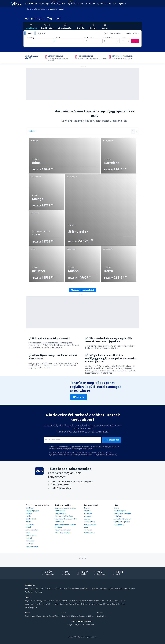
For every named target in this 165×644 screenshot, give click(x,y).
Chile (41, 588)
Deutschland (81, 600)
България (51, 600)
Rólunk (116, 508)
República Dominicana (80, 588)
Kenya (33, 616)
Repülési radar (60, 511)
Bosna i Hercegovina (38, 600)
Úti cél (58, 38)
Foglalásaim (118, 516)
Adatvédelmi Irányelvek (122, 519)
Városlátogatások (58, 4)
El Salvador (49, 588)
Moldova (40, 604)
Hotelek (28, 522)
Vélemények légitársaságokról (66, 519)
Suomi (115, 604)
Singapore (83, 616)
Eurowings (88, 516)
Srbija (85, 604)
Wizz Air (87, 511)
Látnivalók (112, 4)
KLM (86, 527)
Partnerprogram (120, 511)
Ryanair (87, 508)
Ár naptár (58, 527)
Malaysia (75, 616)
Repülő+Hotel (31, 4)
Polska (71, 604)
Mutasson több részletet (82, 290)
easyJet (87, 519)
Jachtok (28, 527)
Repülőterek (59, 522)
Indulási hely (30, 38)
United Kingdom (31, 607)
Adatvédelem (118, 524)
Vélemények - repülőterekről (65, 524)
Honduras (103, 588)
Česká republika (61, 600)
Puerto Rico (29, 592)
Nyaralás (72, 4)
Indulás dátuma (89, 38)
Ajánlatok (101, 4)
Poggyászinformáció (63, 530)
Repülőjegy (44, 4)
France (96, 600)
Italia (123, 600)
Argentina (28, 588)
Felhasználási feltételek (122, 513)
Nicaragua (119, 588)
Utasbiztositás (31, 535)
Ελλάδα (103, 600)
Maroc (39, 616)
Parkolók (29, 538)
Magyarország (30, 604)
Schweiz (121, 604)
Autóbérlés (90, 4)
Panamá (127, 588)
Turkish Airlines (90, 522)
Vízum (28, 533)
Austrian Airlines (90, 524)
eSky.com (78, 625)
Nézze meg (79, 397)
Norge (56, 604)
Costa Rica (67, 588)
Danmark (71, 600)
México (111, 588)
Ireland (117, 600)
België (27, 600)
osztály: (128, 33)
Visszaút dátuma (108, 38)
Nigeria (45, 616)
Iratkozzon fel (112, 440)
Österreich (64, 604)
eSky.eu (70, 625)
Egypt (27, 616)
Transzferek (30, 541)
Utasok (123, 38)
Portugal (78, 604)
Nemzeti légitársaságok (64, 516)
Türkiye (91, 616)
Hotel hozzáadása (114, 33)
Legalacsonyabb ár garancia (65, 508)
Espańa (90, 600)
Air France (88, 530)
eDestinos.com (89, 625)
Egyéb (121, 4)
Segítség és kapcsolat (122, 522)
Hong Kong (66, 616)
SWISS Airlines (89, 533)
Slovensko (107, 604)
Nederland (49, 604)
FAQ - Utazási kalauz (63, 533)
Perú (133, 588)
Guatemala (94, 588)
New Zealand (101, 616)
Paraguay (38, 592)
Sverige (99, 604)
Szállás (81, 4)
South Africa (54, 616)
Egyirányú (42, 33)
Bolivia (36, 588)
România (92, 604)
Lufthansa (88, 513)
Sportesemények (32, 546)
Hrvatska (110, 600)
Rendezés (32, 131)
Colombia (58, 588)
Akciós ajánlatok (32, 530)
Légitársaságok (61, 513)
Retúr (30, 33)
